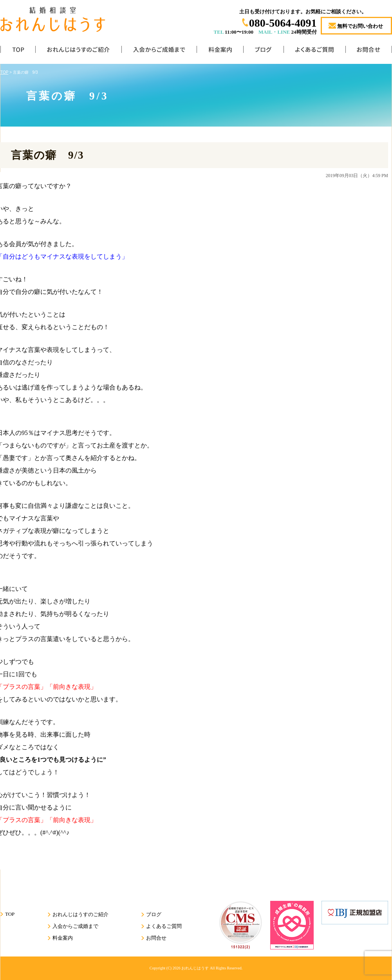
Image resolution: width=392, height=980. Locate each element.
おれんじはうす (195, 968)
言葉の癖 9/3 (48, 155)
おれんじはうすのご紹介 (78, 51)
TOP (18, 51)
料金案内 (220, 51)
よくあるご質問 (314, 51)
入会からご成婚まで (159, 51)
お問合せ (369, 51)
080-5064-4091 (283, 23)
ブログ (263, 51)
